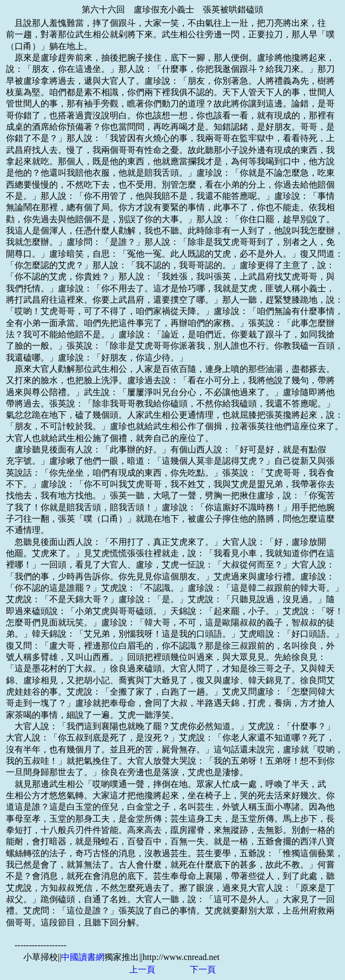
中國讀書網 (83, 957)
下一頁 (203, 969)
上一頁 (142, 969)
